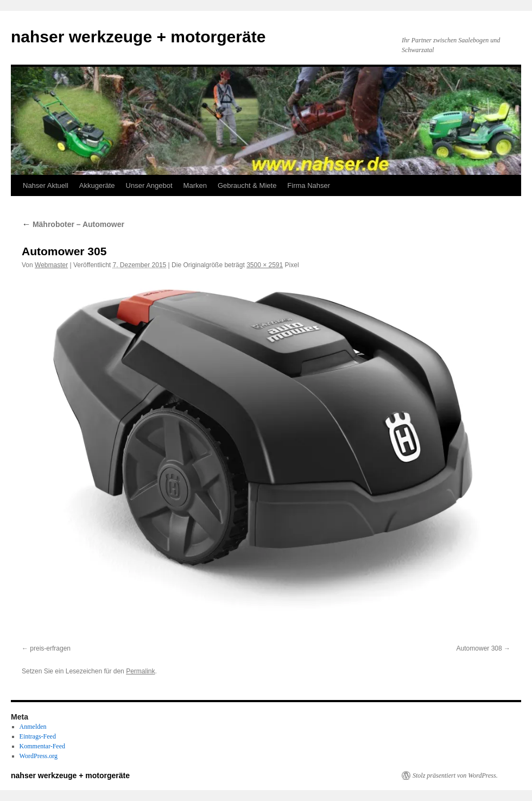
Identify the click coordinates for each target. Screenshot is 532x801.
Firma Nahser (309, 185)
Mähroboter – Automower (73, 224)
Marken (195, 185)
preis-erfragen (50, 648)
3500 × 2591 (265, 265)
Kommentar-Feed (42, 746)
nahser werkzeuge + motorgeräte (138, 37)
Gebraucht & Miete (247, 185)
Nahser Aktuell (46, 185)
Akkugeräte (97, 185)
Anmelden (33, 727)
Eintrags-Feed (38, 736)
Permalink (140, 671)
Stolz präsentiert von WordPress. (455, 775)
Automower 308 (479, 648)
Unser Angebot (149, 185)
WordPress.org (39, 756)
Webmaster (51, 265)
